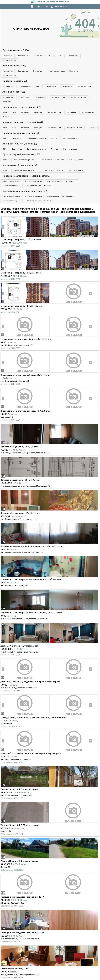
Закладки (43, 7)
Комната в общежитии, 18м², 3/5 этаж (20, 447)
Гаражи (5, 160)
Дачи (14, 112)
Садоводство (17, 138)
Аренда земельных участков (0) (20, 144)
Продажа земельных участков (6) (21, 133)
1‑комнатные (8, 56)
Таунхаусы (38, 112)
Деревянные (71, 112)
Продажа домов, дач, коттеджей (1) (22, 107)
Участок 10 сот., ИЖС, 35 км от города (20, 825)
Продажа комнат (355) (15, 81)
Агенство (55, 138)
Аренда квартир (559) (14, 66)
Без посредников (9, 60)
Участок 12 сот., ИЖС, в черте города (19, 861)
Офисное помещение (11, 181)
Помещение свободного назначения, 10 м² (22, 933)
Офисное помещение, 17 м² (14, 969)
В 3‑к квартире (67, 86)
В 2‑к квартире (50, 86)
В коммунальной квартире (29, 86)
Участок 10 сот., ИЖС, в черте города (19, 789)
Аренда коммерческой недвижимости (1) (25, 191)
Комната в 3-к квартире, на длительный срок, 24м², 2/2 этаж (31, 613)
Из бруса (6, 117)
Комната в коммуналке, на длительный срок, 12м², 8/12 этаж (31, 546)
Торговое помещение (34, 181)
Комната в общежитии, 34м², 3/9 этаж (20, 480)
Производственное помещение (38, 186)
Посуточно (74, 71)
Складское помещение (12, 186)
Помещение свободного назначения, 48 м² (22, 897)
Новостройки (73, 56)
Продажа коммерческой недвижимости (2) (26, 176)
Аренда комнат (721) (14, 92)
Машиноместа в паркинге (24, 160)
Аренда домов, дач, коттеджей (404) (23, 122)
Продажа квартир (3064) (16, 50)
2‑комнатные (23, 56)
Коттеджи (25, 112)
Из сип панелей (88, 112)
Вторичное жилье (56, 56)
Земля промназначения (36, 138)
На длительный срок (57, 71)
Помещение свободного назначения (62, 181)
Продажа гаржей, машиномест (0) (21, 155)
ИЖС (4, 138)
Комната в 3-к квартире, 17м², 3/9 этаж (20, 513)
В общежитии (8, 86)
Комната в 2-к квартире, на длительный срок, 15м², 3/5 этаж (31, 580)
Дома (5, 112)
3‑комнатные (38, 56)
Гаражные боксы (45, 160)
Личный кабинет (60, 7)
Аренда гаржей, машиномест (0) (20, 165)
